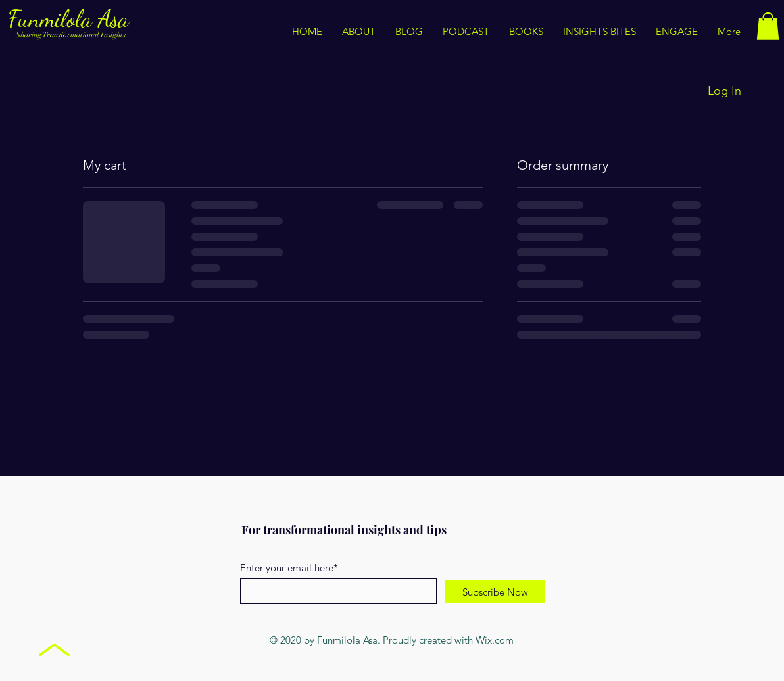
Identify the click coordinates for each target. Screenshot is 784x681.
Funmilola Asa (71, 19)
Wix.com (495, 640)
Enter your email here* (289, 568)
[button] (600, 32)
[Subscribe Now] (495, 592)
